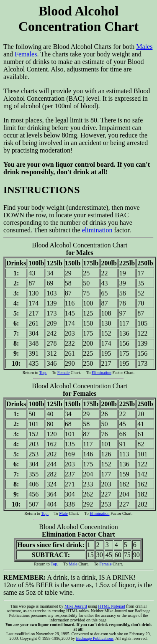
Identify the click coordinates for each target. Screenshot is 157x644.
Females (26, 54)
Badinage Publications (95, 638)
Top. (43, 373)
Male (63, 513)
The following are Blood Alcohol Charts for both (78, 27)
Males (144, 47)
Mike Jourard (76, 606)
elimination (97, 230)
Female (63, 373)
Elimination (102, 373)
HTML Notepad (111, 606)
